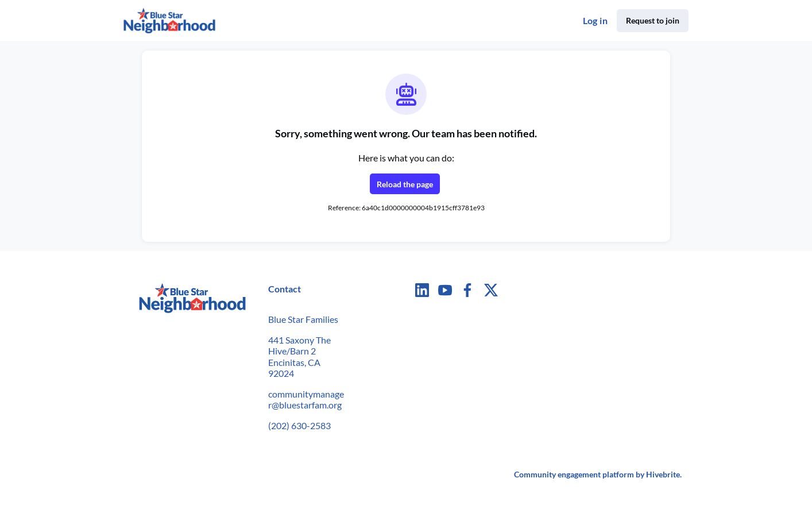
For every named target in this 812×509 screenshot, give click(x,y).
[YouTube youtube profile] (445, 290)
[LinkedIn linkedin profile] (422, 290)
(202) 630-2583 (299, 425)
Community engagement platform (574, 474)
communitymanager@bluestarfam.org (306, 400)
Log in (595, 20)
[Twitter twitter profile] (491, 292)
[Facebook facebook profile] (468, 290)
